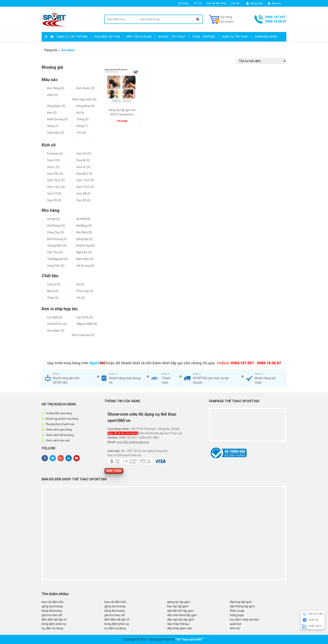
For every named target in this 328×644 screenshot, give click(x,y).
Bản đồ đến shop (217, 3)
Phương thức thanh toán (60, 424)
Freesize (55, 154)
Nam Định (85, 259)
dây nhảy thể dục (178, 624)
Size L (53, 167)
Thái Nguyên (58, 259)
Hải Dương (85, 266)
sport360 (195, 639)
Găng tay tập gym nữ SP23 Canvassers (122, 112)
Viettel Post (57, 324)
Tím (81, 133)
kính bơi (235, 628)
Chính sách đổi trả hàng (60, 435)
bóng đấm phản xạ (54, 624)
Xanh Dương (57, 119)
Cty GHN (55, 317)
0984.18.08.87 (276, 21)
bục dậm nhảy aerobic (244, 619)
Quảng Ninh (57, 246)
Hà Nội (53, 219)
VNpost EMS (87, 324)
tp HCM (83, 219)
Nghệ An (84, 252)
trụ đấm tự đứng (52, 628)
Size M (83, 160)
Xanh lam (56, 133)
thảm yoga (237, 611)
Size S (53, 160)
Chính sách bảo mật (58, 440)
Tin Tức (198, 3)
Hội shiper (56, 331)
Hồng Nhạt (85, 106)
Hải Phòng (56, 226)
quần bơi (236, 624)
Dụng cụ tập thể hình (72, 37)
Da (80, 284)
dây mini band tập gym (182, 615)
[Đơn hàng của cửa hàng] (261, 61)
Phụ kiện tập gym (107, 37)
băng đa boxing (52, 611)
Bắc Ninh (84, 232)
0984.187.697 (275, 17)
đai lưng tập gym (241, 602)
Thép (53, 298)
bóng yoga (237, 615)
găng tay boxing (52, 606)
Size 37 (54, 194)
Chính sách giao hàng (59, 430)
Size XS (84, 154)
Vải (81, 298)
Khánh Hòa (86, 246)
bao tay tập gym (178, 606)
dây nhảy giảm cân (179, 628)
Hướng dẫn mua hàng (59, 413)
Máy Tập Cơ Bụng (139, 37)
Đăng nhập (255, 3)
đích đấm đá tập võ (54, 619)
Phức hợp (85, 291)
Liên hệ (235, 3)
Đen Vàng (56, 88)
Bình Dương (57, 239)
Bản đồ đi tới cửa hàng (123, 433)
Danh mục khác (266, 37)
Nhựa (53, 291)
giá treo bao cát (52, 615)
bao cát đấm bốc (53, 602)
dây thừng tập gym (242, 606)
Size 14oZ (56, 187)
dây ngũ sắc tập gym (181, 619)
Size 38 (83, 194)
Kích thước (85, 88)
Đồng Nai (84, 239)
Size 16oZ (85, 187)
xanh (53, 95)
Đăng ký (275, 3)
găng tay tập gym (179, 602)
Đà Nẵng (84, 226)
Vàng (53, 126)
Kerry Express (83, 335)
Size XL (83, 167)
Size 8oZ (84, 174)
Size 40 (83, 200)
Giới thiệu (183, 3)
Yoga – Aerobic (204, 37)
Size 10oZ (56, 180)
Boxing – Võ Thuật (172, 37)
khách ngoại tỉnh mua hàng (62, 419)
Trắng (82, 119)
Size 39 (54, 200)
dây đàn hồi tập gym (180, 611)
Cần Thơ (55, 252)
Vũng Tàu (56, 232)
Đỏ (80, 113)
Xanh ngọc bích (84, 99)
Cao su (54, 284)
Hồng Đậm (56, 106)
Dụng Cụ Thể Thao (235, 37)
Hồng (82, 126)
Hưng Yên (56, 266)
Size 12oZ (85, 180)
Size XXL (55, 174)
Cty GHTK (85, 317)
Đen (52, 113)
